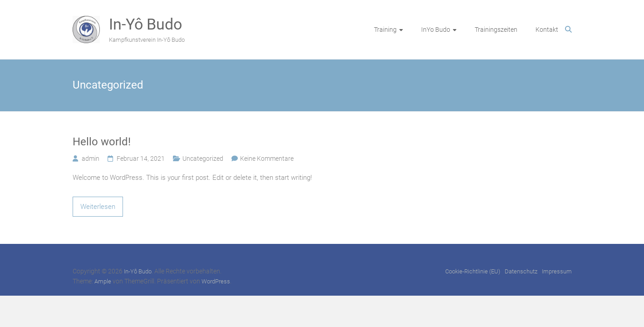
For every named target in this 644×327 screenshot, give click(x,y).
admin (91, 159)
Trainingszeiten (496, 30)
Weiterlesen (98, 207)
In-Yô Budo (145, 24)
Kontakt (547, 30)
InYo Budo (436, 30)
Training (385, 30)
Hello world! (102, 142)
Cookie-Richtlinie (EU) (473, 271)
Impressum (557, 271)
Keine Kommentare (267, 159)
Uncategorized (203, 159)
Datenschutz (521, 271)
